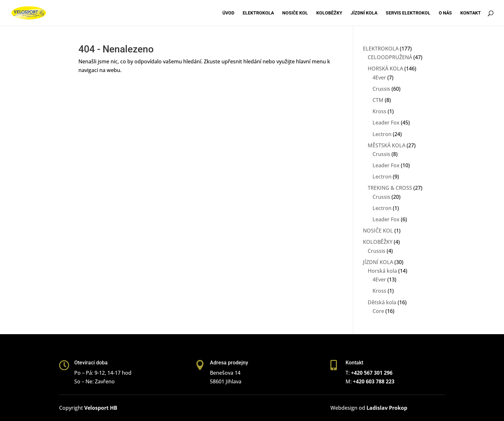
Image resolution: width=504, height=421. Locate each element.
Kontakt (471, 13)
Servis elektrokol (408, 13)
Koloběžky (329, 13)
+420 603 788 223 (374, 381)
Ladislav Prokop (387, 408)
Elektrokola (258, 13)
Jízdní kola (364, 13)
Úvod (228, 13)
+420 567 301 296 (372, 373)
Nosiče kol (295, 13)
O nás (445, 13)
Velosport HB (101, 408)
